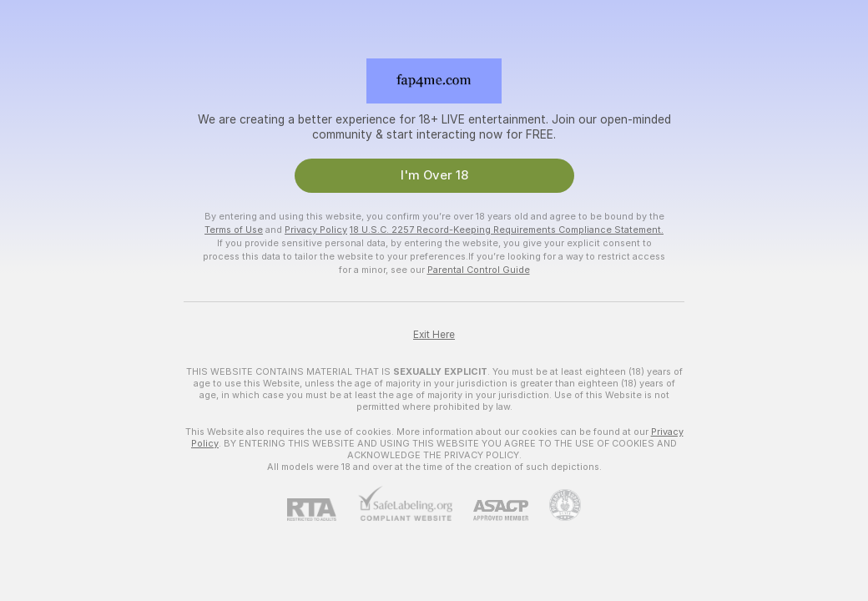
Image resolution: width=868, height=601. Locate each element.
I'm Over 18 (434, 175)
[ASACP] (490, 510)
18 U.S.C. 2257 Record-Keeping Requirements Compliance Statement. (507, 230)
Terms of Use (234, 230)
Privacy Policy (316, 230)
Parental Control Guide (479, 270)
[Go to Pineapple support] (555, 505)
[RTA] (322, 510)
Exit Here (434, 335)
